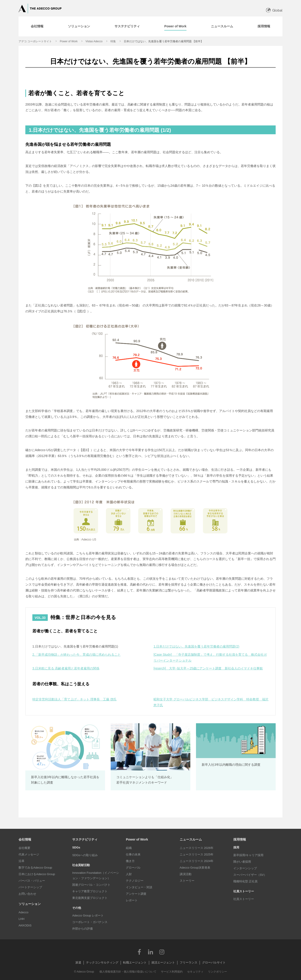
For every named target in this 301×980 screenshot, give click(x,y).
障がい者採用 (242, 862)
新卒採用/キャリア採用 (248, 855)
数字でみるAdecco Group (35, 868)
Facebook (139, 952)
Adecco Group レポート (88, 915)
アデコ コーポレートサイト (35, 41)
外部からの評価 (82, 929)
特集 (113, 41)
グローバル (133, 868)
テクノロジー (135, 881)
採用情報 (240, 839)
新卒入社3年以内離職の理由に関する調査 (231, 765)
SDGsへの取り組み (85, 855)
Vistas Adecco (94, 41)
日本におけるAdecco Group (37, 874)
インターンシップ (245, 868)
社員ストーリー (244, 899)
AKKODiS (25, 925)
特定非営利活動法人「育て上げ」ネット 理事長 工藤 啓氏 (74, 699)
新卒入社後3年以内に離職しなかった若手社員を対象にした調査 (65, 780)
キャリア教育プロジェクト (90, 891)
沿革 (21, 861)
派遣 (78, 962)
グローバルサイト (214, 962)
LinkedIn (150, 952)
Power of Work (69, 41)
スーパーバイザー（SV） (250, 875)
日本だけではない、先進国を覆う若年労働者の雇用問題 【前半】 (164, 41)
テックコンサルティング (102, 962)
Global (277, 10)
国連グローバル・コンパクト (91, 885)
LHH (21, 919)
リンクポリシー (217, 972)
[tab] (37, 26)
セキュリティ (195, 972)
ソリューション (30, 904)
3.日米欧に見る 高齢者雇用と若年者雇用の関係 (66, 668)
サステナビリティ (85, 839)
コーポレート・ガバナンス (90, 922)
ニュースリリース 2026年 (197, 848)
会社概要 (24, 848)
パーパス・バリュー (32, 881)
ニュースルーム (191, 839)
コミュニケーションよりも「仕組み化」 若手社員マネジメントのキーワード (145, 780)
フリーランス (189, 962)
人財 (129, 874)
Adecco (23, 912)
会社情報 (25, 839)
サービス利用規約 (172, 972)
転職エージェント (135, 962)
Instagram (162, 952)
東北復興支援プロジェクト (90, 898)
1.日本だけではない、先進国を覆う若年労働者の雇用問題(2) (196, 646)
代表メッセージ (29, 854)
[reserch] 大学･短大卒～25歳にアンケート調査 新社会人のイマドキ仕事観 (208, 668)
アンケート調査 (136, 894)
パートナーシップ (30, 887)
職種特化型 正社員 (246, 881)
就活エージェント (163, 962)
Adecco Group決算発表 (195, 868)
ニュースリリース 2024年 (197, 861)
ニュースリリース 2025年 (197, 854)
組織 (129, 848)
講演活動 (186, 874)
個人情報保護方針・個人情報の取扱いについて (128, 972)
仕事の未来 (133, 854)
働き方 (130, 861)
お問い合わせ (27, 894)
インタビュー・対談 (139, 887)
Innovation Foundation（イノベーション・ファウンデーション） (96, 875)
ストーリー (187, 881)
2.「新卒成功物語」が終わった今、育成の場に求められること (76, 655)
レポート (132, 900)
